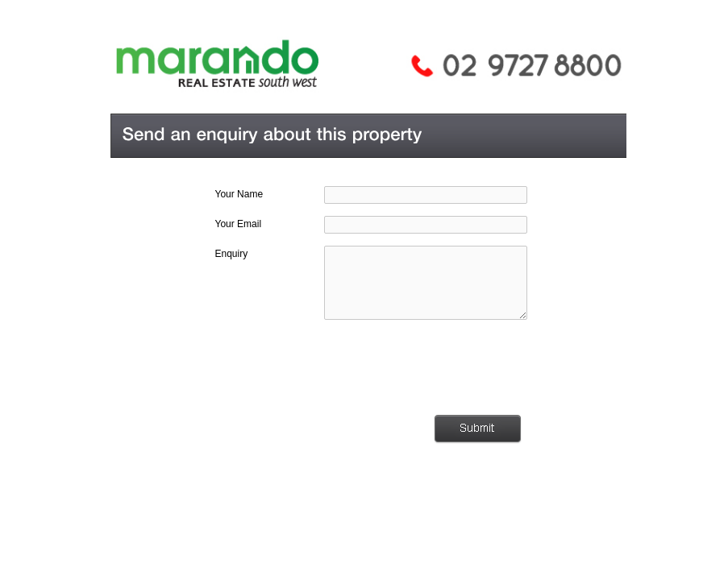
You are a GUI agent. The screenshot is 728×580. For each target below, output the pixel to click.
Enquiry (232, 254)
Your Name (239, 194)
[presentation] (407, 367)
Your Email (239, 224)
